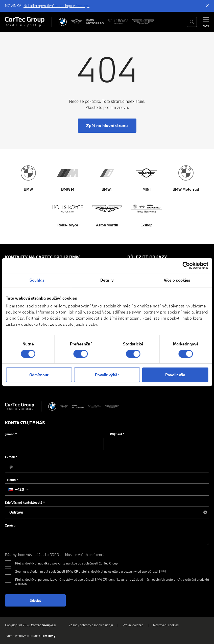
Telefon (12, 480)
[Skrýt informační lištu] (207, 6)
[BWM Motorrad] (95, 22)
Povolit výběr (107, 375)
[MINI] (77, 22)
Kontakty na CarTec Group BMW (42, 257)
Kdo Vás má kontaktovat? (25, 502)
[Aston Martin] (143, 22)
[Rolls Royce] (118, 22)
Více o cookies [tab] (177, 280)
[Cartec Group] (25, 22)
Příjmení (117, 434)
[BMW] (63, 22)
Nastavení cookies (166, 625)
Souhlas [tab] (37, 280)
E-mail (11, 457)
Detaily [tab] (107, 280)
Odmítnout (39, 375)
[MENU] (206, 21)
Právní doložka (133, 625)
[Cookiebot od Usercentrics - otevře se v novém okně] (186, 265)
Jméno (11, 434)
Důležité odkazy (147, 257)
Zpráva (10, 525)
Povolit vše (175, 375)
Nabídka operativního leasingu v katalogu (56, 6)
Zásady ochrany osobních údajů (91, 625)
